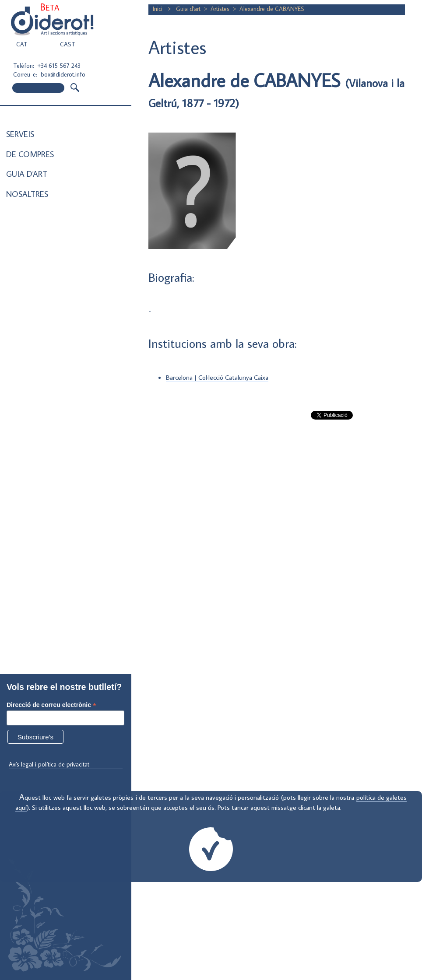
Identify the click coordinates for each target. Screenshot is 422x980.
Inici (158, 9)
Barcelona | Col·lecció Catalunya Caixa (217, 377)
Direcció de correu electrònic (51, 705)
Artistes (220, 9)
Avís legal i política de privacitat (49, 764)
